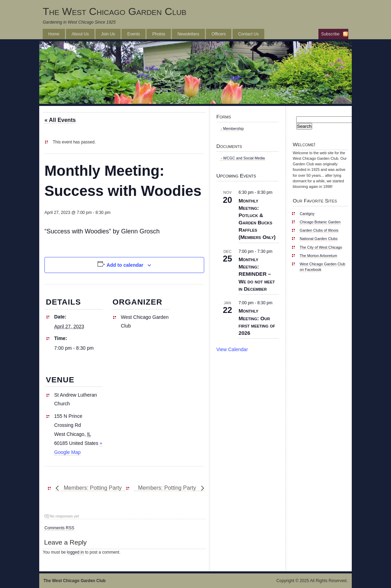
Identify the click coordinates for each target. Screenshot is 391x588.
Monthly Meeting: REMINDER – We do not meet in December (257, 274)
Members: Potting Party (92, 488)
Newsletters (188, 34)
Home (54, 34)
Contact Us (248, 34)
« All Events (60, 120)
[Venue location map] (148, 410)
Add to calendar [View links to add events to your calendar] (125, 265)
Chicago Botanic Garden (320, 222)
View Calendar (232, 349)
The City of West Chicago (321, 247)
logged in (76, 552)
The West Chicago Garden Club (115, 11)
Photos (159, 34)
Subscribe (330, 34)
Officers (219, 34)
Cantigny (307, 214)
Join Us (108, 34)
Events (134, 34)
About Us (80, 34)
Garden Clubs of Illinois (319, 230)
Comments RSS (59, 528)
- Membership (232, 129)
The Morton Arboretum (318, 256)
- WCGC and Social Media (242, 158)
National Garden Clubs (319, 239)
